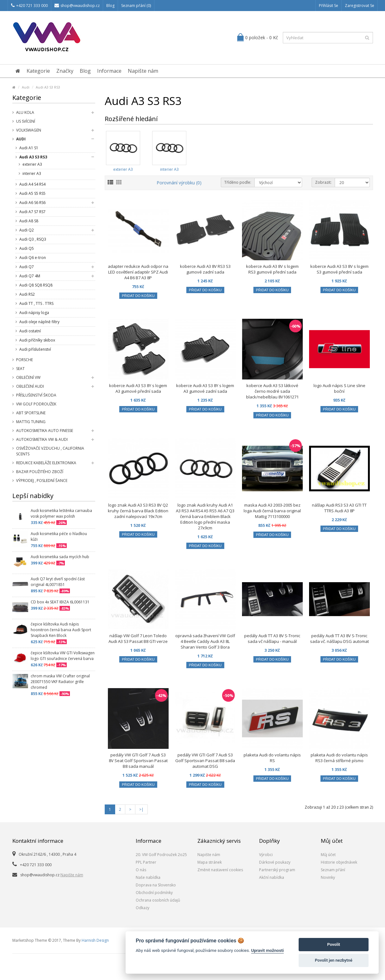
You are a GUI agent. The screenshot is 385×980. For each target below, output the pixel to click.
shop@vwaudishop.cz (77, 6)
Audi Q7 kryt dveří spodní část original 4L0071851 (58, 582)
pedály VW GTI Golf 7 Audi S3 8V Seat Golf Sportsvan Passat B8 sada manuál (138, 761)
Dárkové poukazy (275, 862)
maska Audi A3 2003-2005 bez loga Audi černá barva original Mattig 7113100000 (272, 511)
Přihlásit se (329, 6)
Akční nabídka (272, 877)
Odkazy (143, 908)
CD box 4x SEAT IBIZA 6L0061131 (60, 602)
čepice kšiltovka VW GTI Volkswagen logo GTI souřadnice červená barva (63, 656)
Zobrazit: (323, 182)
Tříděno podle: (238, 182)
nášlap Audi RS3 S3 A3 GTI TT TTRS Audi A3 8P (339, 508)
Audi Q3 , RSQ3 (33, 239)
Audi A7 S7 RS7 (32, 212)
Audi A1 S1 (29, 148)
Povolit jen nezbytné (334, 960)
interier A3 (32, 173)
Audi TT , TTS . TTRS (36, 303)
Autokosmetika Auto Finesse (45, 431)
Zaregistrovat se (360, 6)
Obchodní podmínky (154, 893)
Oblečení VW (28, 377)
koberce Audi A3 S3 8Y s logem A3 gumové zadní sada (205, 388)
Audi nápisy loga (34, 313)
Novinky (328, 877)
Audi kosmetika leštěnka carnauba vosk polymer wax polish (61, 513)
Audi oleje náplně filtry (39, 322)
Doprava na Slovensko (156, 885)
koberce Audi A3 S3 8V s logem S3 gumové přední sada (339, 269)
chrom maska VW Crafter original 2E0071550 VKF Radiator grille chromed (60, 682)
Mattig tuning (31, 422)
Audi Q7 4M (30, 276)
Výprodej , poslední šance (42, 481)
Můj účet (328, 855)
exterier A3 (32, 164)
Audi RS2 (27, 294)
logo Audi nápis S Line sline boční (339, 388)
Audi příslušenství (35, 349)
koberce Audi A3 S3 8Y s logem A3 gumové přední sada (138, 388)
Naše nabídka (148, 877)
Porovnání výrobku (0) (179, 183)
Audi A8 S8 (29, 221)
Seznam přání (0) (136, 6)
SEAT (20, 369)
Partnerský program (277, 870)
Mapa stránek (210, 862)
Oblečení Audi (30, 386)
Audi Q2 (27, 230)
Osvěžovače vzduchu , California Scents (50, 451)
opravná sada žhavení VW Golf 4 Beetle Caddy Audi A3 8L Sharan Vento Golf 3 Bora (205, 641)
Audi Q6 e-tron (33, 258)
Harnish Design (95, 940)
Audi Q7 (27, 267)
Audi (26, 87)
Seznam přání (333, 870)
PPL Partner (146, 862)
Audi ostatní (30, 331)
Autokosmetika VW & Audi (42, 439)
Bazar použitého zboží (40, 472)
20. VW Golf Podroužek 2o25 (161, 855)
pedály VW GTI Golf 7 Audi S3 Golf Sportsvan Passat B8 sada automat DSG (205, 761)
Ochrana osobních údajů (158, 900)
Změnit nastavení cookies (220, 870)
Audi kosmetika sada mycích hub (60, 557)
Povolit (334, 944)
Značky (65, 71)
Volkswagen (29, 130)
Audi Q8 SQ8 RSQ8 (36, 285)
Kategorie (38, 71)
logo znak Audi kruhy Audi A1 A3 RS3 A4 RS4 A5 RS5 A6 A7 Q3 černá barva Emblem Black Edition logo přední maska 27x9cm (205, 516)
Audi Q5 (27, 248)
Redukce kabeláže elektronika (46, 463)
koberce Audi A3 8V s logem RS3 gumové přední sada (272, 269)
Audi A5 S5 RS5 (32, 193)
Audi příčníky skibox (37, 340)
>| (141, 809)
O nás (141, 870)
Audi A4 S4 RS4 (32, 184)
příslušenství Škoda (36, 395)
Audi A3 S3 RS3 (48, 87)
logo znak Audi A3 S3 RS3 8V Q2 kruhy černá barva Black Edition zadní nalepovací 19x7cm (138, 511)
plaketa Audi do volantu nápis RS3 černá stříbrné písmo (339, 758)
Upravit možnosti (267, 950)
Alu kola (25, 112)
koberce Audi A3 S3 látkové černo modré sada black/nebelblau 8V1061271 (272, 391)
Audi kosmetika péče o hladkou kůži (59, 536)
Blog (110, 6)
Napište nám (143, 71)
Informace (109, 71)
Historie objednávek (339, 862)
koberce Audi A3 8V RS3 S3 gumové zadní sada (205, 269)
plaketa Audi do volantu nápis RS (272, 758)
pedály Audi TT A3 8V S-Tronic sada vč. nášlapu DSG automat (339, 638)
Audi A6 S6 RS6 (32, 203)
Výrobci (266, 855)
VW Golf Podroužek (36, 404)
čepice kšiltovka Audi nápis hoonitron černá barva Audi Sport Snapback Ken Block (61, 630)
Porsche (25, 360)
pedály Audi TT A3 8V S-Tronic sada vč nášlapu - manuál (272, 638)
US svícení (26, 121)
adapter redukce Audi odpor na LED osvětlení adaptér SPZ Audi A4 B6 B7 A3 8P (138, 272)
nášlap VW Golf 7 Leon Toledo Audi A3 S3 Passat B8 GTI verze (138, 638)
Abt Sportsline (31, 413)
